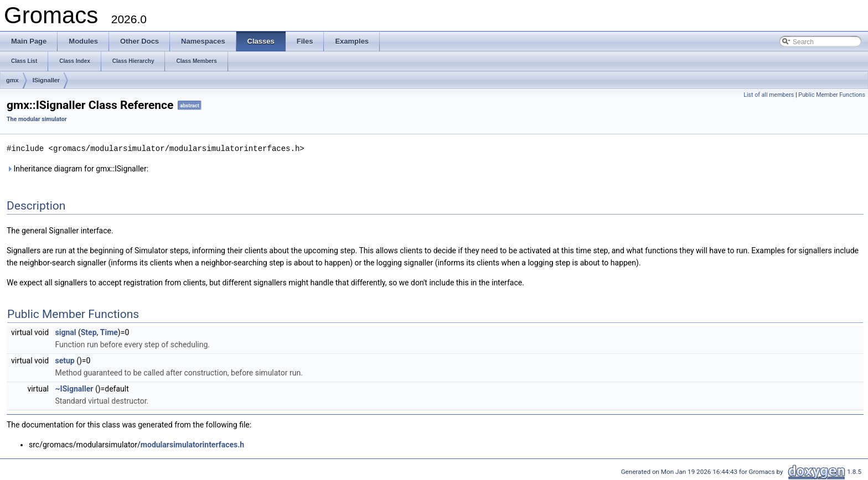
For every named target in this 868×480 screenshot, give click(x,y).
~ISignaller (74, 388)
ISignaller (46, 80)
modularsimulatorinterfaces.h (192, 444)
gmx (12, 80)
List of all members (769, 95)
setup (65, 360)
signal (66, 332)
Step (89, 332)
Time (109, 332)
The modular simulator (37, 119)
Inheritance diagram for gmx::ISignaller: (77, 168)
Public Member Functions (832, 95)
